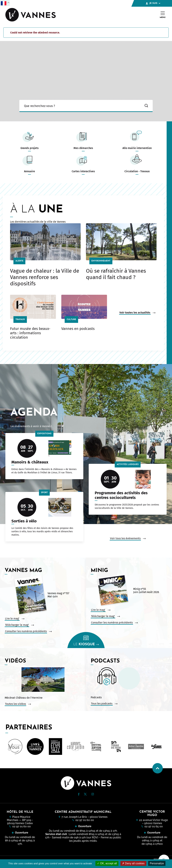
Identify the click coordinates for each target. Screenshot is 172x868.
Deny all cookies (133, 863)
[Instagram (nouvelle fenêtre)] (93, 795)
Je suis (153, 3)
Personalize (157, 863)
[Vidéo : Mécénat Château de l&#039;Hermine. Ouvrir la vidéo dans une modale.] (43, 680)
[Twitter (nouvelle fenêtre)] (85, 795)
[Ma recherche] (80, 106)
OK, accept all (107, 863)
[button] (79, 794)
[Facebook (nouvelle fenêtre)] (79, 795)
